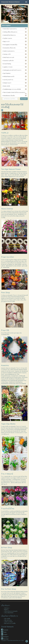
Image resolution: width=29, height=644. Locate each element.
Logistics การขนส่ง (14, 67)
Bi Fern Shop (7, 548)
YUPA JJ (5, 133)
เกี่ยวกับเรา (7, 608)
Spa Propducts (14, 73)
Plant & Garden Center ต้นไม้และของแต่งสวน (14, 93)
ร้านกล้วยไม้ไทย (8, 509)
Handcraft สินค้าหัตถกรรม (14, 35)
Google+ (4, 634)
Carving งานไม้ (14, 54)
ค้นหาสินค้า (24, 99)
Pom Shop (5, 293)
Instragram (5, 637)
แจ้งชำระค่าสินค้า (9, 622)
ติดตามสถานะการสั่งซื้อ (10, 623)
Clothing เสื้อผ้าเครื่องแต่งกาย (14, 32)
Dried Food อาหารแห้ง (14, 57)
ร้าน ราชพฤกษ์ (7, 474)
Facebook (5, 630)
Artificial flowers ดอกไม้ (14, 76)
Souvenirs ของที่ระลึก (14, 61)
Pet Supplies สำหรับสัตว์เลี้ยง (14, 45)
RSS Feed (5, 639)
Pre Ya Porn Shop (9, 589)
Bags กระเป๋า (14, 41)
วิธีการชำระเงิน (8, 620)
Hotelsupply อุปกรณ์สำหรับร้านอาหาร (14, 70)
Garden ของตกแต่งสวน (14, 51)
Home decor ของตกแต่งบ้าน (14, 29)
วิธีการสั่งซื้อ (7, 619)
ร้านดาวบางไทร (8, 257)
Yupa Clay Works (8, 424)
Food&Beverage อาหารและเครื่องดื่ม (14, 89)
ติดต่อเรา (6, 610)
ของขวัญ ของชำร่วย (14, 80)
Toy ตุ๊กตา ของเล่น (14, 38)
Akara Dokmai (7, 209)
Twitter (4, 632)
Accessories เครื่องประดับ (14, 48)
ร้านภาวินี (5, 330)
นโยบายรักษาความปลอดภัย (11, 611)
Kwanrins (5, 365)
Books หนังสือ (14, 86)
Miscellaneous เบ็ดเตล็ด (14, 96)
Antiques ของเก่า (14, 83)
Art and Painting (14, 64)
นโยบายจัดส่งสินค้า (9, 613)
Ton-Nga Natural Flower (11, 169)
